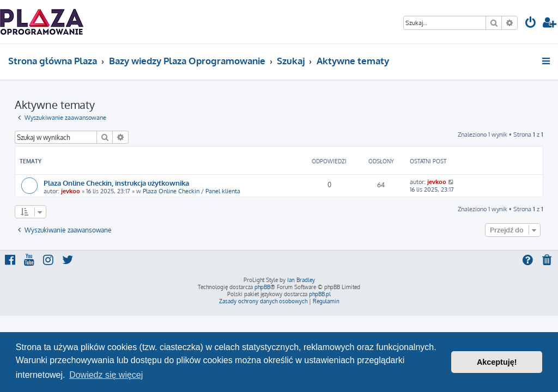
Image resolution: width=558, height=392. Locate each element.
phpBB (262, 287)
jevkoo (71, 191)
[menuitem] (531, 24)
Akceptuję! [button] (497, 362)
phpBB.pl (320, 294)
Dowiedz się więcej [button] (106, 375)
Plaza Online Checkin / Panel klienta (192, 191)
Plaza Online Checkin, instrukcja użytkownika (116, 183)
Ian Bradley (301, 280)
